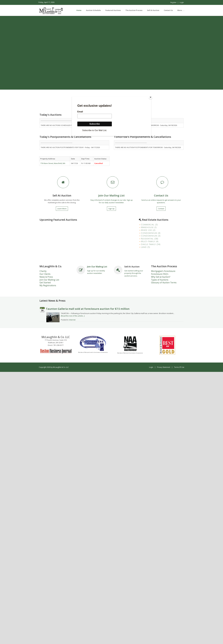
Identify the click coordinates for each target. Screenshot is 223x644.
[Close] (151, 97)
